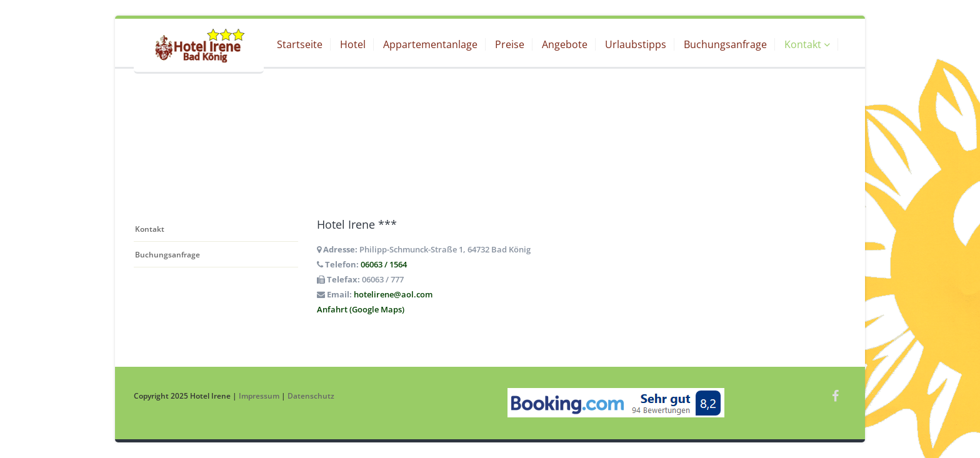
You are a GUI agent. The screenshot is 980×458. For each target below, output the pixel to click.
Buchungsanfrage (725, 44)
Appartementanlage (430, 44)
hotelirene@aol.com (393, 294)
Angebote (565, 44)
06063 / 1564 (384, 264)
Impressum (259, 396)
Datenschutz (311, 396)
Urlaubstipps (636, 44)
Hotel (353, 44)
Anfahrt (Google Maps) (361, 309)
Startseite (300, 44)
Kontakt (807, 44)
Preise (510, 44)
